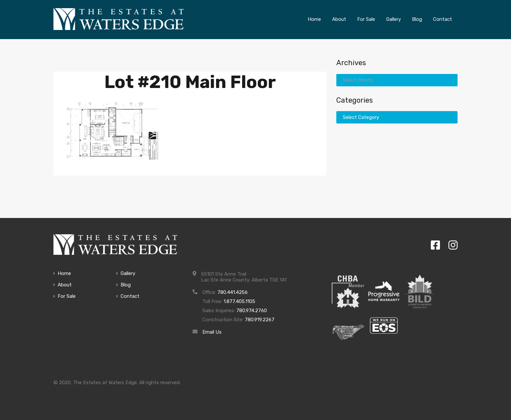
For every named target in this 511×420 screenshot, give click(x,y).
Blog (126, 285)
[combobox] (397, 80)
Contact (130, 296)
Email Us (212, 332)
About (65, 285)
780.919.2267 (260, 320)
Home (64, 274)
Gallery (128, 274)
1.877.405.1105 (239, 301)
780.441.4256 (233, 292)
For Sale (67, 296)
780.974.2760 (252, 311)
